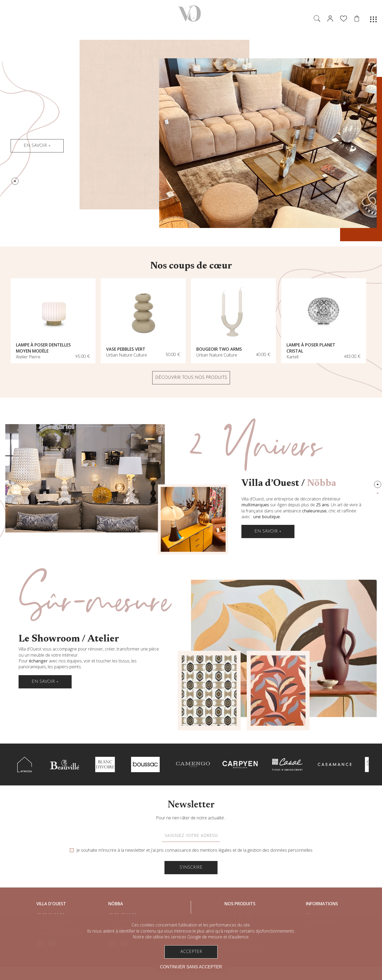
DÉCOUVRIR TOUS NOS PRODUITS (191, 378)
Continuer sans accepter (191, 967)
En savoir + (37, 146)
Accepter (191, 952)
